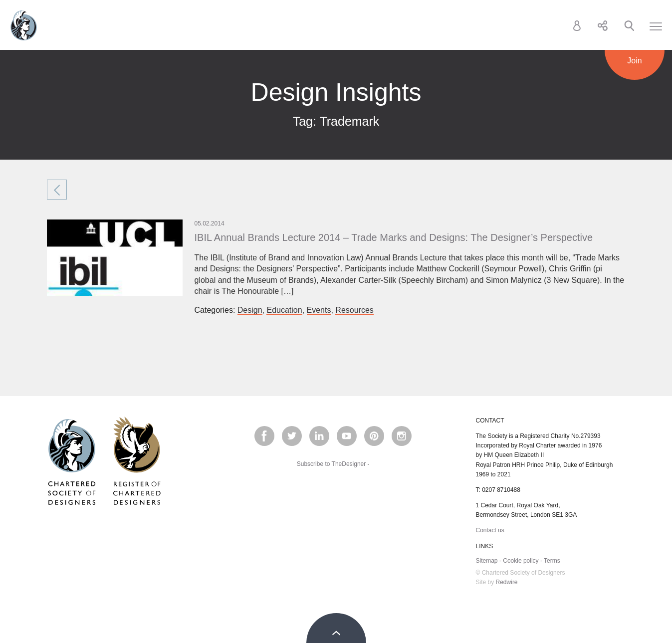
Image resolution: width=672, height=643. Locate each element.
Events (319, 310)
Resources (354, 310)
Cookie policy (521, 561)
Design (250, 310)
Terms (552, 561)
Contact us (490, 530)
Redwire (507, 582)
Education (284, 310)
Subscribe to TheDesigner (332, 464)
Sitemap (487, 561)
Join (634, 61)
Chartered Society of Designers (24, 25)
